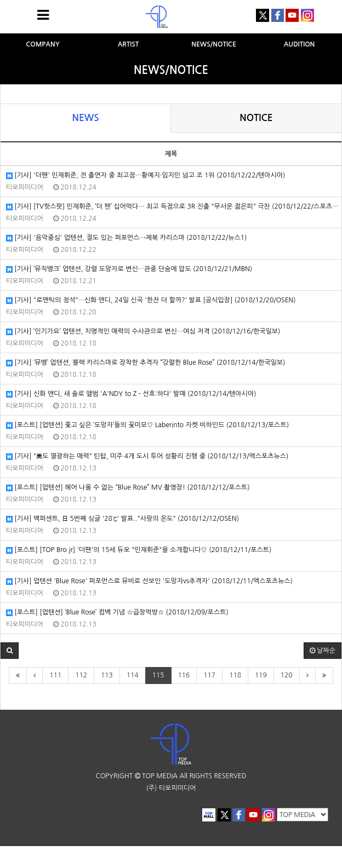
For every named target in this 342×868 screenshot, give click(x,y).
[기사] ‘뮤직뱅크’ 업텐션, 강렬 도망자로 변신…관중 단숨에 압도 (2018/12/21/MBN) (129, 269)
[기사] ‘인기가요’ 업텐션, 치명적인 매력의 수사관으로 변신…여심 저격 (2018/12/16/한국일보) (143, 332)
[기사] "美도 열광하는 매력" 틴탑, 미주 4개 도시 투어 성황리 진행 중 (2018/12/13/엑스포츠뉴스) (147, 456)
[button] (10, 651)
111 (55, 675)
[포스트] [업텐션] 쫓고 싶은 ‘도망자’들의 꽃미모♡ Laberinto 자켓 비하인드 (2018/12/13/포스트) (147, 425)
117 (209, 675)
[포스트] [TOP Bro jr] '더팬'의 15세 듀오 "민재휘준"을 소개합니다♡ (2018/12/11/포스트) (139, 550)
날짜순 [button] (323, 651)
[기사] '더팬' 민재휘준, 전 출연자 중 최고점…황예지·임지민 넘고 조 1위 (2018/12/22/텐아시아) (146, 176)
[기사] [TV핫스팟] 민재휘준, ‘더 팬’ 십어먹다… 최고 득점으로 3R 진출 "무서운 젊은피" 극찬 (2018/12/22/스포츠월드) (174, 207)
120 (287, 675)
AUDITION (300, 44)
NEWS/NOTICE (214, 44)
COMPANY (43, 44)
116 (184, 675)
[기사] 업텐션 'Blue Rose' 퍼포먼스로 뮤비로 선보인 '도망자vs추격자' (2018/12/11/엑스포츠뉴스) (149, 581)
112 (81, 675)
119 (261, 675)
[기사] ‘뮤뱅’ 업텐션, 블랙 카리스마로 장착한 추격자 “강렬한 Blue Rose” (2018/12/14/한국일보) (146, 363)
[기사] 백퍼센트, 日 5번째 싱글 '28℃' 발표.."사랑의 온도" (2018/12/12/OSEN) (122, 519)
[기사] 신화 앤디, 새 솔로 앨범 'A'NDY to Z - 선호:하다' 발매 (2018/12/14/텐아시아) (131, 394)
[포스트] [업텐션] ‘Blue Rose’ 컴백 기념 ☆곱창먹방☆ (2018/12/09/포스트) (117, 613)
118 (235, 675)
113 (107, 675)
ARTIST (129, 44)
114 (133, 675)
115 (158, 675)
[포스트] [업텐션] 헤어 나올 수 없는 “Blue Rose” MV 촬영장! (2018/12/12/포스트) (128, 488)
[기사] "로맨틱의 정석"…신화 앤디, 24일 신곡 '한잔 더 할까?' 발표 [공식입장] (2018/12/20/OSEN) (151, 300)
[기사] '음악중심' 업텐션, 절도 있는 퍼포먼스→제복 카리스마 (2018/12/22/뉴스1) (126, 238)
